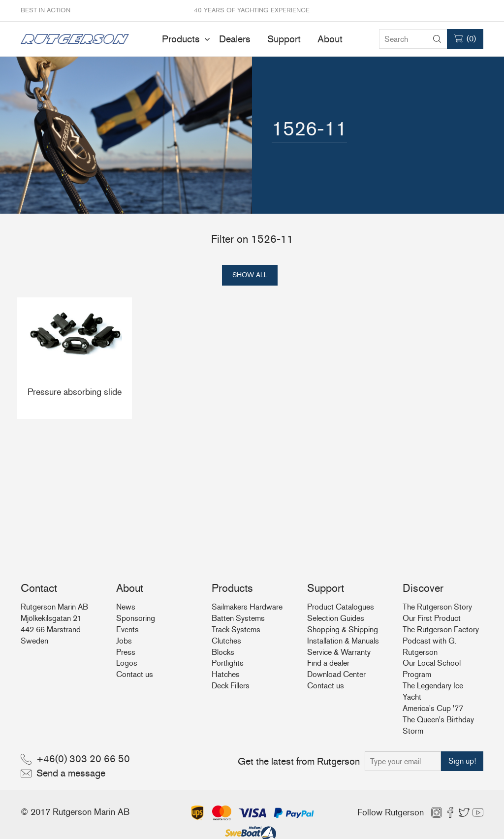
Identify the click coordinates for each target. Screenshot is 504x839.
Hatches (226, 674)
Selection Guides (336, 618)
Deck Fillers (231, 686)
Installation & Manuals (343, 641)
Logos (127, 663)
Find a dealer (328, 663)
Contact (39, 588)
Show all (250, 275)
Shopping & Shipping (343, 629)
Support (284, 39)
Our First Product (432, 618)
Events (127, 629)
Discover (423, 588)
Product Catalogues (341, 607)
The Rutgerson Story (437, 607)
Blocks (223, 652)
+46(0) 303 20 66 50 (83, 759)
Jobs (124, 641)
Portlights (228, 663)
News (126, 607)
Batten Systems (238, 618)
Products (181, 39)
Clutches (226, 641)
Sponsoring (136, 618)
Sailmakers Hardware (247, 607)
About (330, 39)
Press (126, 652)
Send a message (71, 773)
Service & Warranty (339, 652)
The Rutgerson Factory (441, 629)
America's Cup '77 (433, 708)
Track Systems (236, 629)
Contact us (135, 674)
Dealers (235, 39)
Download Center (336, 674)
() (471, 39)
